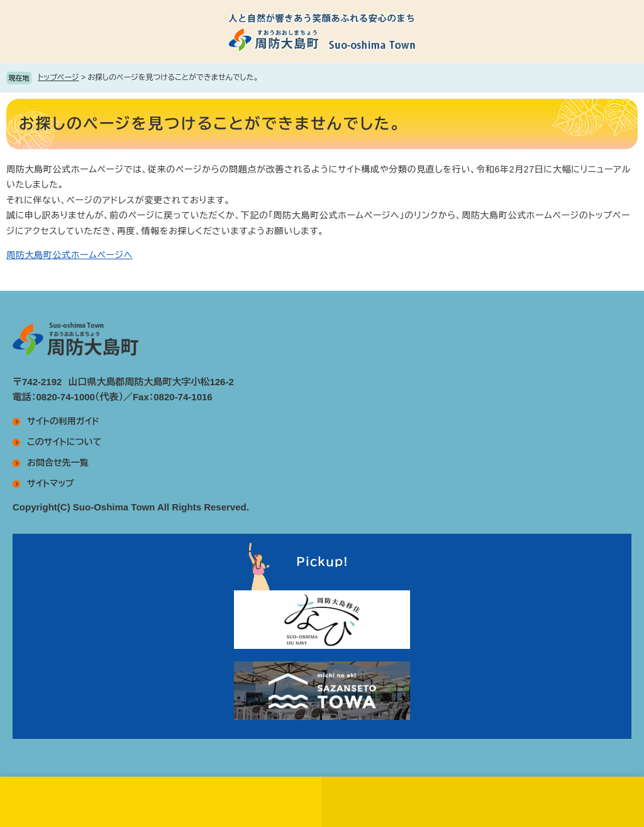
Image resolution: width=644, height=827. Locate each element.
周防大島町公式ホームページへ (69, 255)
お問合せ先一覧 (58, 463)
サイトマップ (51, 483)
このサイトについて (64, 442)
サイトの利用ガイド (63, 421)
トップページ (58, 77)
